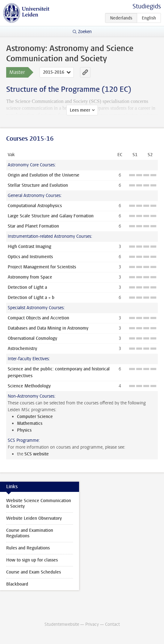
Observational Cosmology (32, 338)
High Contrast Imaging (29, 247)
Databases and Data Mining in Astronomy (48, 328)
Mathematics (30, 423)
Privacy (92, 624)
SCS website (37, 454)
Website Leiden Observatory (34, 518)
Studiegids (147, 6)
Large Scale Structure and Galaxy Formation (51, 216)
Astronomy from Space (30, 277)
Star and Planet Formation (33, 226)
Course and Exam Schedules (34, 572)
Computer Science (35, 417)
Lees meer (80, 110)
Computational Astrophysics (35, 206)
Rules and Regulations (28, 548)
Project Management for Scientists (42, 267)
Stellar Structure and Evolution (38, 185)
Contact (112, 624)
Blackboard (17, 584)
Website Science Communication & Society (39, 503)
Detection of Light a (27, 287)
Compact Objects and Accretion (38, 318)
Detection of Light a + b (31, 298)
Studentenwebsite (62, 624)
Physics (24, 430)
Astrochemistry (22, 349)
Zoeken (85, 32)
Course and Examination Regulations (30, 533)
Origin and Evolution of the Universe (44, 175)
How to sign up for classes (32, 560)
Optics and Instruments (30, 257)
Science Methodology (29, 386)
